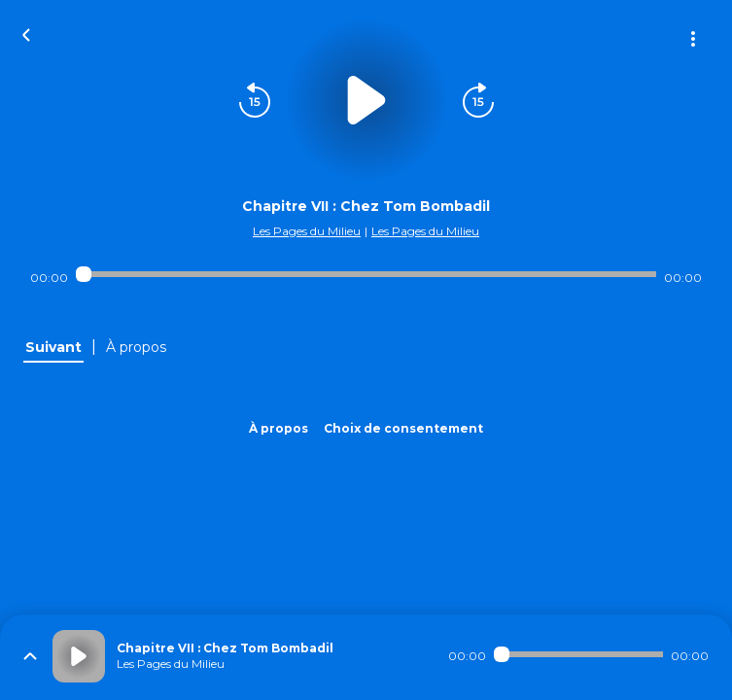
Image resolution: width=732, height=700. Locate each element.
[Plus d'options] (693, 39)
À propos (279, 428)
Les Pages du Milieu (307, 231)
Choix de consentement (403, 428)
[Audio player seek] (366, 274)
